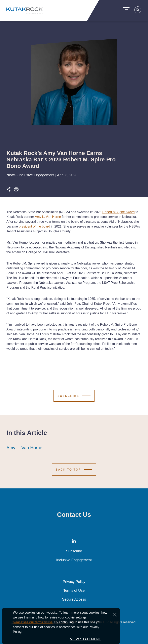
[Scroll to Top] (74, 470)
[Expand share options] (9, 191)
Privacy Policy (74, 582)
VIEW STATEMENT (86, 639)
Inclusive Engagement (74, 560)
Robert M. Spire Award (119, 212)
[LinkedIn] (74, 542)
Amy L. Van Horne (48, 217)
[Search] (140, 10)
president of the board (34, 226)
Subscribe (74, 551)
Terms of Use (74, 591)
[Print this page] (16, 191)
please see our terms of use (33, 622)
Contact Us (74, 515)
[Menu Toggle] (128, 10)
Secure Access (74, 599)
